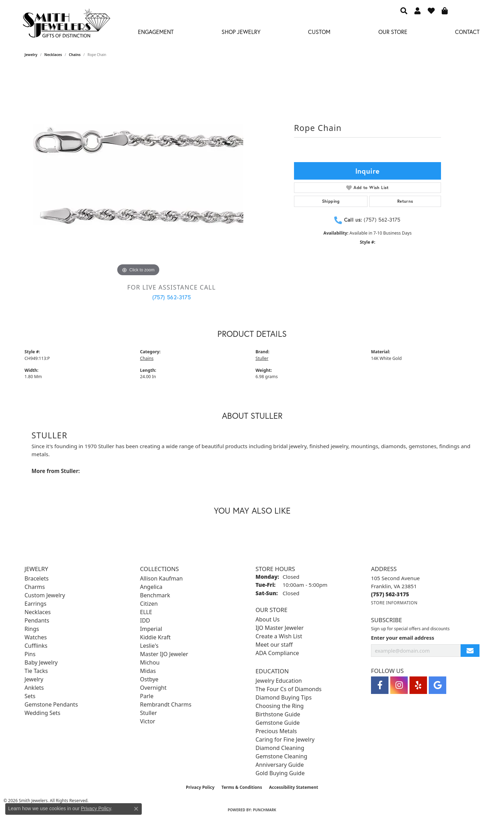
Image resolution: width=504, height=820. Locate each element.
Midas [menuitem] (148, 671)
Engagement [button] (156, 32)
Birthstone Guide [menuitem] (278, 714)
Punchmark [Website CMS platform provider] (265, 810)
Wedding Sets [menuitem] (43, 713)
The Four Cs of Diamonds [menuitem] (289, 689)
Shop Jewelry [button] (241, 32)
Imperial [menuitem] (151, 629)
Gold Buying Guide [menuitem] (280, 773)
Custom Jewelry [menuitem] (45, 595)
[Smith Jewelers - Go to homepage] (66, 25)
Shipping (331, 201)
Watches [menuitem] (36, 637)
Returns (405, 201)
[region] (138, 173)
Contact (467, 32)
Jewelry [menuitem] (34, 679)
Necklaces (53, 55)
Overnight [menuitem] (153, 688)
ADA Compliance (277, 653)
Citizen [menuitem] (149, 604)
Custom (319, 32)
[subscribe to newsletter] (470, 651)
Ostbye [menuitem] (149, 679)
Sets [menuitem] (30, 696)
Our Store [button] (393, 32)
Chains (75, 55)
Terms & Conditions (242, 787)
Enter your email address (402, 638)
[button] (404, 11)
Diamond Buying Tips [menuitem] (283, 697)
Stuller (262, 358)
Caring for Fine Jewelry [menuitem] (285, 739)
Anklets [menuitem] (34, 688)
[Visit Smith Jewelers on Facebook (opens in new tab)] (380, 685)
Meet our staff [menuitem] (274, 645)
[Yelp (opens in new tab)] (418, 685)
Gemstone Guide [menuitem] (278, 723)
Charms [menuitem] (35, 587)
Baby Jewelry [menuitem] (41, 662)
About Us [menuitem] (268, 619)
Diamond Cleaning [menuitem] (280, 748)
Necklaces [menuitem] (38, 612)
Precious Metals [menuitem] (276, 731)
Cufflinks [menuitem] (36, 646)
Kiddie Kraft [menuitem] (155, 637)
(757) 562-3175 (172, 297)
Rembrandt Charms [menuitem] (166, 704)
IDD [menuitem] (145, 620)
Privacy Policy (200, 787)
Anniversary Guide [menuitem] (280, 765)
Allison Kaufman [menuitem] (161, 578)
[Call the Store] (390, 594)
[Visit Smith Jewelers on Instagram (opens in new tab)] (399, 685)
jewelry (31, 55)
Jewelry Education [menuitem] (279, 681)
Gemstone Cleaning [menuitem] (281, 756)
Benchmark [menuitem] (155, 595)
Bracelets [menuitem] (37, 578)
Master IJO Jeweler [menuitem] (164, 654)
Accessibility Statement (294, 787)
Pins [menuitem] (30, 654)
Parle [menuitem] (147, 696)
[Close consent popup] (136, 809)
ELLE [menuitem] (146, 612)
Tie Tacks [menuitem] (36, 671)
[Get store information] (394, 603)
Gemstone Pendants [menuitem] (51, 704)
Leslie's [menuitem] (149, 646)
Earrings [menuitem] (36, 604)
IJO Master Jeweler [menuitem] (280, 628)
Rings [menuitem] (32, 629)
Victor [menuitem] (148, 721)
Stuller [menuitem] (148, 713)
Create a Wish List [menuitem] (279, 636)
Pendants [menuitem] (37, 620)
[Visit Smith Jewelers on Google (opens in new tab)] (437, 685)
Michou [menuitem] (150, 662)
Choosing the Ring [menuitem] (280, 706)
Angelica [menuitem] (151, 587)
